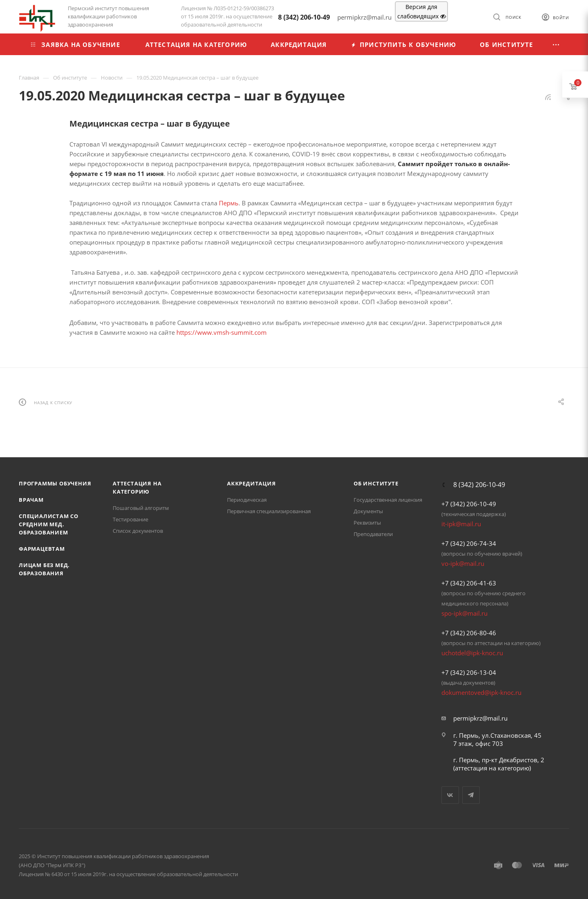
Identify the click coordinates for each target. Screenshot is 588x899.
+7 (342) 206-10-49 (469, 504)
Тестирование (130, 519)
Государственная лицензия (388, 500)
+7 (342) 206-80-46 (469, 633)
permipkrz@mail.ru (480, 718)
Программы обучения (55, 483)
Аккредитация (252, 483)
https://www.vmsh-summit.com (222, 332)
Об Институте (376, 483)
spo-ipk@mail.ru (464, 613)
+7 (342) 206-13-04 (469, 672)
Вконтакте (450, 795)
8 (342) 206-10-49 (304, 17)
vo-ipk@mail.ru (463, 563)
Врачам (31, 500)
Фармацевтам (42, 549)
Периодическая (247, 500)
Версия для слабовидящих (422, 11)
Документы (368, 511)
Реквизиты (367, 523)
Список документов (138, 531)
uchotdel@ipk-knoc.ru (472, 653)
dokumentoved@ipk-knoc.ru (481, 692)
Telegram (471, 795)
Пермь (229, 203)
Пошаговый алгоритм (141, 508)
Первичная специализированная (269, 511)
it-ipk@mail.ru (461, 524)
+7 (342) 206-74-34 (469, 543)
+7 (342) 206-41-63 (469, 583)
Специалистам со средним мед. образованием (49, 524)
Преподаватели (373, 534)
